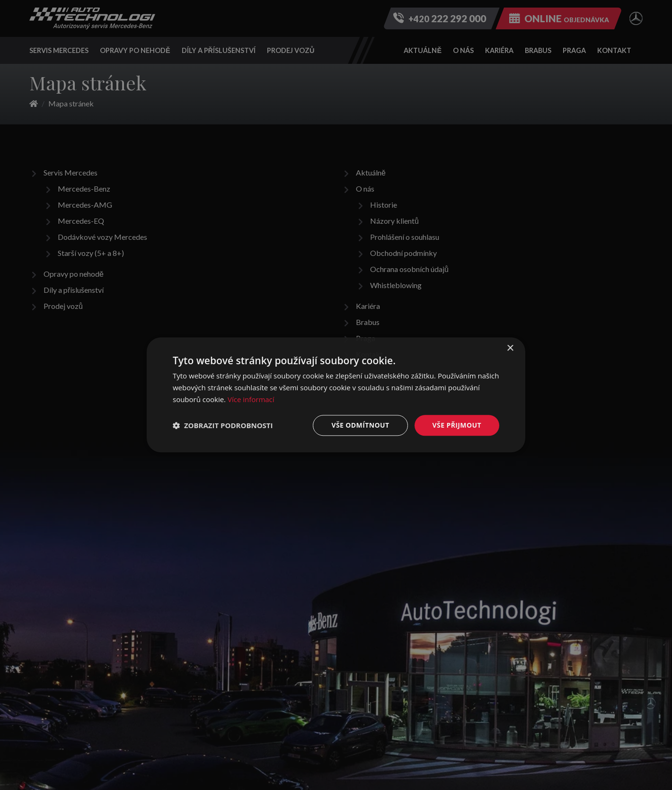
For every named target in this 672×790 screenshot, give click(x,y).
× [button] (510, 348)
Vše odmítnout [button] (360, 425)
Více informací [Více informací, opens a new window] (251, 399)
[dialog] (336, 395)
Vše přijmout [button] (457, 425)
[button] (223, 425)
